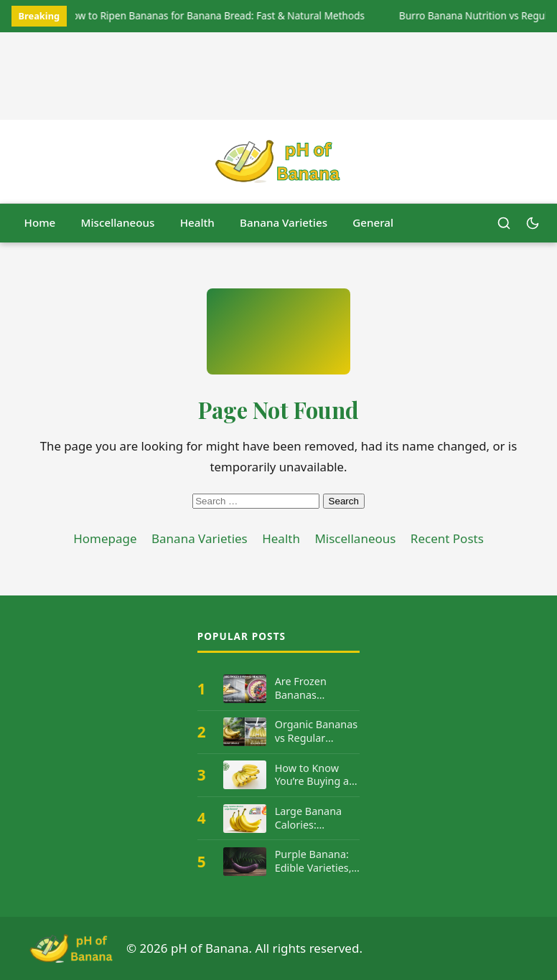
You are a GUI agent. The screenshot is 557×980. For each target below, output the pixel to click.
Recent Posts (447, 538)
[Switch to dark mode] (533, 223)
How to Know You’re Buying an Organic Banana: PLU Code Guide (315, 775)
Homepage (105, 538)
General (373, 222)
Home (40, 222)
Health (197, 222)
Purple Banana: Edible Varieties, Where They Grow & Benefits (314, 861)
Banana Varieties (284, 222)
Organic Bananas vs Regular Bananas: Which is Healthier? (316, 731)
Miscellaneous (118, 222)
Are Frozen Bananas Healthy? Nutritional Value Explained (316, 688)
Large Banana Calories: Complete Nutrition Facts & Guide (316, 818)
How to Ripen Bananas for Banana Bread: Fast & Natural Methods (215, 15)
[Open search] (504, 223)
